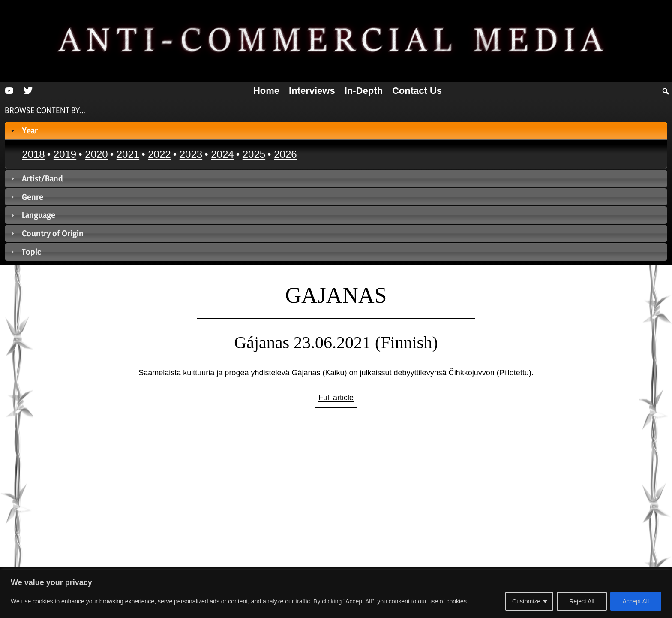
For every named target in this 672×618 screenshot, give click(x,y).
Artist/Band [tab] (36, 178)
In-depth (364, 91)
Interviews (312, 91)
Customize (526, 601)
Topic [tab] (25, 252)
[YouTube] (9, 91)
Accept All (636, 601)
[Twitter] (28, 91)
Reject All (582, 601)
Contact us (417, 91)
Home (266, 91)
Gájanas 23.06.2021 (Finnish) (336, 342)
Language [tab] (32, 215)
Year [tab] (24, 130)
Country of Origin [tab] (46, 233)
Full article (336, 398)
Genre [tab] (26, 197)
